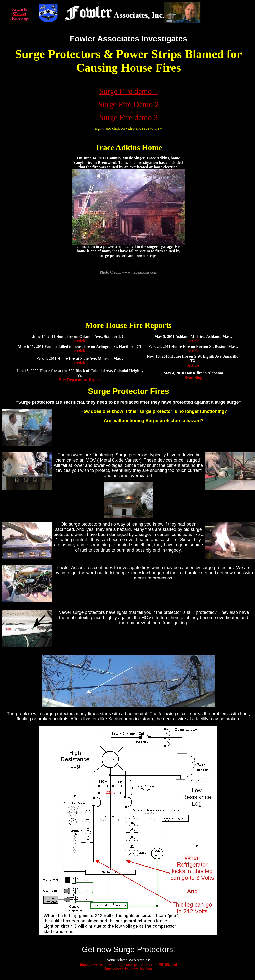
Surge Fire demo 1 (128, 91)
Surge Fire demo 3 (128, 117)
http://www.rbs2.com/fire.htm (128, 969)
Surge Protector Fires (128, 391)
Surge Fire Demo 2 (129, 104)
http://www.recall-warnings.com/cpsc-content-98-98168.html (128, 965)
